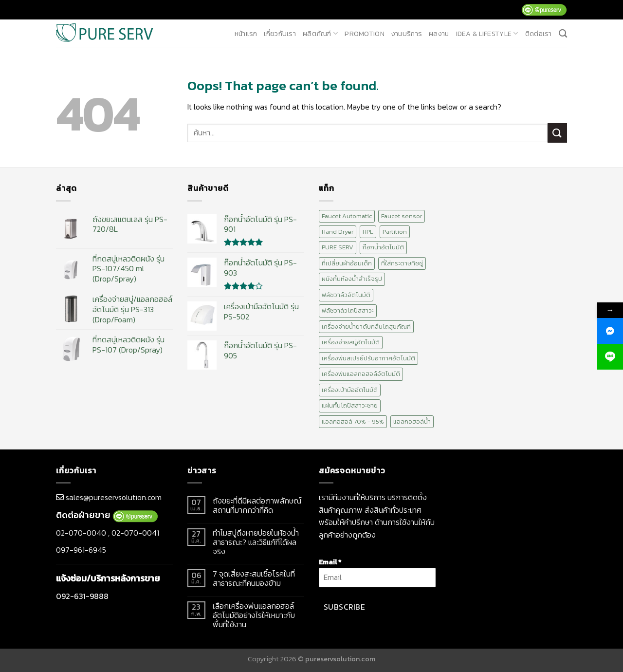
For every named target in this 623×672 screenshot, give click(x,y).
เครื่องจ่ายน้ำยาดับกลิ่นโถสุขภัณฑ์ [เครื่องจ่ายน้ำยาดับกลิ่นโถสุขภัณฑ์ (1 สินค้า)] (366, 327)
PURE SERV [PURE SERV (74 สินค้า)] (338, 247)
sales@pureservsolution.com (114, 497)
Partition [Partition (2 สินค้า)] (395, 232)
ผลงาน (439, 34)
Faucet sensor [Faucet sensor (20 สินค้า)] (402, 216)
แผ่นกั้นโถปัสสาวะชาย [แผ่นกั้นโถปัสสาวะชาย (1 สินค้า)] (350, 405)
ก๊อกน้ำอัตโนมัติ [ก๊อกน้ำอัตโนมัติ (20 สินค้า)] (383, 247)
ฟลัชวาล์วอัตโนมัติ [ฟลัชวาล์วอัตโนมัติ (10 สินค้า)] (346, 295)
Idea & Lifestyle (487, 34)
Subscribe (344, 607)
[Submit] (557, 133)
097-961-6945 (81, 550)
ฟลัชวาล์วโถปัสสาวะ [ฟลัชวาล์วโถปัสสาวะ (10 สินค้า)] (348, 310)
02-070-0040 (81, 533)
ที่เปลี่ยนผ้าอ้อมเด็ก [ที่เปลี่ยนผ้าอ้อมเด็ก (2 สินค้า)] (347, 263)
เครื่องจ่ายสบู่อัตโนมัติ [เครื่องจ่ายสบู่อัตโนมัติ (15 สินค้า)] (351, 342)
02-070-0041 (135, 533)
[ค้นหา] (563, 34)
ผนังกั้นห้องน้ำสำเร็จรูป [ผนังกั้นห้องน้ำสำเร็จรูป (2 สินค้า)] (352, 279)
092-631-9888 (82, 596)
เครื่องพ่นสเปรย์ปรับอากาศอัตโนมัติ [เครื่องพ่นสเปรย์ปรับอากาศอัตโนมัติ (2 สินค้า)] (368, 358)
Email (330, 562)
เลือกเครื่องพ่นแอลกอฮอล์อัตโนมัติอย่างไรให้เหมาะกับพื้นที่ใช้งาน (254, 616)
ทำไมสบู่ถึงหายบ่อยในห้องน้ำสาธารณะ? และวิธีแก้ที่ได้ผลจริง (256, 542)
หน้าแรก (246, 34)
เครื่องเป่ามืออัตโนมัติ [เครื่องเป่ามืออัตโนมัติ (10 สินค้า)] (350, 390)
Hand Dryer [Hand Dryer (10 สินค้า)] (338, 232)
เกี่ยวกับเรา (280, 34)
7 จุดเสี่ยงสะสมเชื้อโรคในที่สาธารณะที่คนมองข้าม (254, 579)
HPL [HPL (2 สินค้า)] (368, 232)
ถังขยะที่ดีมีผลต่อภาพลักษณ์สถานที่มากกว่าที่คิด (257, 505)
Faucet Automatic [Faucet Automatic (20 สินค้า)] (347, 216)
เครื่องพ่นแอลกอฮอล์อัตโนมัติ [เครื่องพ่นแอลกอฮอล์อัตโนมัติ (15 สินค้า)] (361, 374)
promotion (365, 34)
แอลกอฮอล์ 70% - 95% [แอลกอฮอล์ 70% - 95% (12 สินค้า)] (353, 421)
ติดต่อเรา (539, 34)
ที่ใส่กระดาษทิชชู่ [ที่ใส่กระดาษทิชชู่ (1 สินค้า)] (402, 263)
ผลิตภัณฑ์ (320, 34)
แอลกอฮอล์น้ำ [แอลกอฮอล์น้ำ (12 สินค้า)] (412, 421)
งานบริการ (407, 34)
